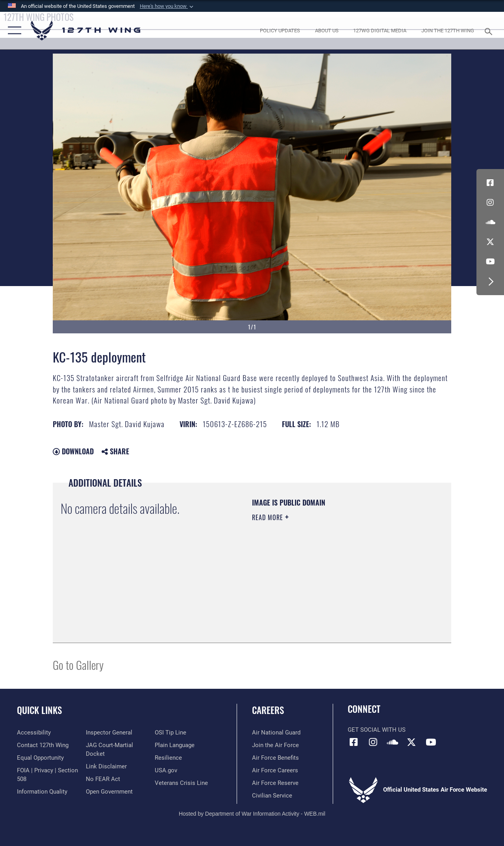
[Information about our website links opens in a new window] (106, 766)
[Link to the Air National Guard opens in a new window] (276, 733)
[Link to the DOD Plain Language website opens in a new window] (175, 745)
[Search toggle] (490, 31)
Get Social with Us (377, 730)
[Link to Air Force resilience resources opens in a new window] (168, 758)
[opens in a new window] (280, 31)
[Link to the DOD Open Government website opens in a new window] (109, 792)
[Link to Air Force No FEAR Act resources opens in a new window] (103, 779)
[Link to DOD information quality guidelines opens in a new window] (42, 792)
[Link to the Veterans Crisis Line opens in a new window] (181, 783)
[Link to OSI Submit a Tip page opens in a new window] (170, 733)
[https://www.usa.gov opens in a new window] (166, 770)
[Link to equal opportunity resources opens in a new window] (40, 758)
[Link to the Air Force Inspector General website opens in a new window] (109, 733)
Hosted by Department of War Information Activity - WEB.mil (252, 814)
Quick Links (39, 710)
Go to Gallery (78, 665)
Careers (268, 710)
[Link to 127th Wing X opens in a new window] (490, 242)
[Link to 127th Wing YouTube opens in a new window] (490, 262)
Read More (269, 517)
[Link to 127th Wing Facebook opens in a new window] (490, 183)
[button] (167, 6)
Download (73, 451)
